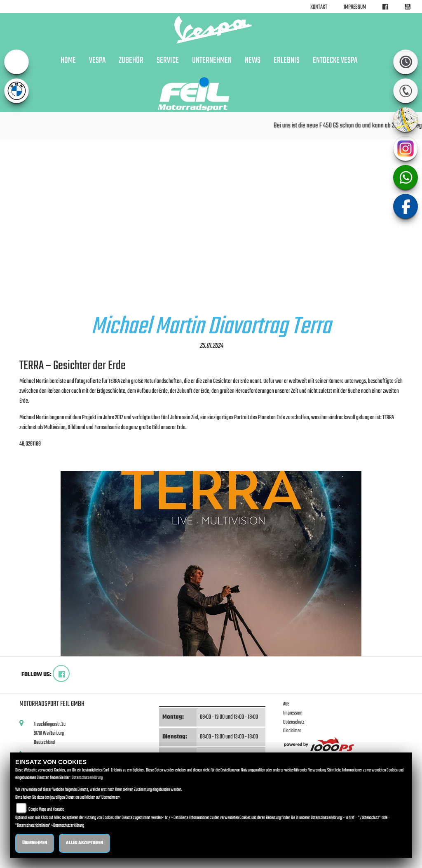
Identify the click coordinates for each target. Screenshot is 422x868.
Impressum (355, 7)
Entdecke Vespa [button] (335, 61)
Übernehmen (35, 843)
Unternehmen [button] (212, 61)
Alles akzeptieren (84, 843)
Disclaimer (292, 731)
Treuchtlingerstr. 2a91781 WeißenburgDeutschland (50, 733)
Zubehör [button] (131, 61)
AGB (286, 704)
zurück (28, 459)
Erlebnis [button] (287, 61)
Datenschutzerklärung (87, 778)
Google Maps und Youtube (46, 810)
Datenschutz (294, 722)
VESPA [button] (97, 61)
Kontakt (319, 7)
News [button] (253, 61)
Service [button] (168, 61)
